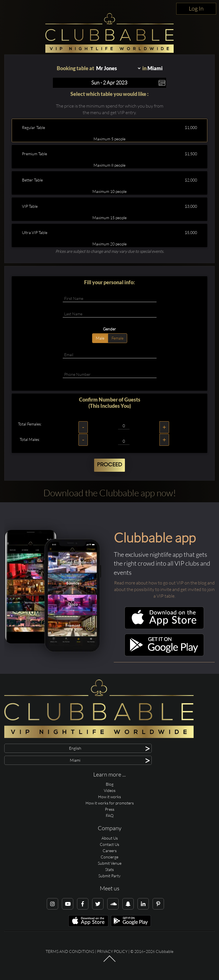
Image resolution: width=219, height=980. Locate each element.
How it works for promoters (110, 803)
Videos (110, 790)
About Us (110, 838)
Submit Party (109, 876)
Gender (109, 329)
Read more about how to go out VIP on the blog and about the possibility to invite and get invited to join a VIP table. (164, 589)
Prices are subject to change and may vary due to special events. (110, 251)
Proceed (109, 465)
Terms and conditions (70, 951)
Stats (109, 869)
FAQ (110, 815)
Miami (155, 68)
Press (110, 809)
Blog (110, 784)
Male (100, 338)
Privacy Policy (112, 951)
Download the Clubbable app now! (110, 493)
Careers (110, 851)
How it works (109, 797)
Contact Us (109, 844)
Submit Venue (110, 863)
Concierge (109, 857)
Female (117, 338)
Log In (196, 8)
